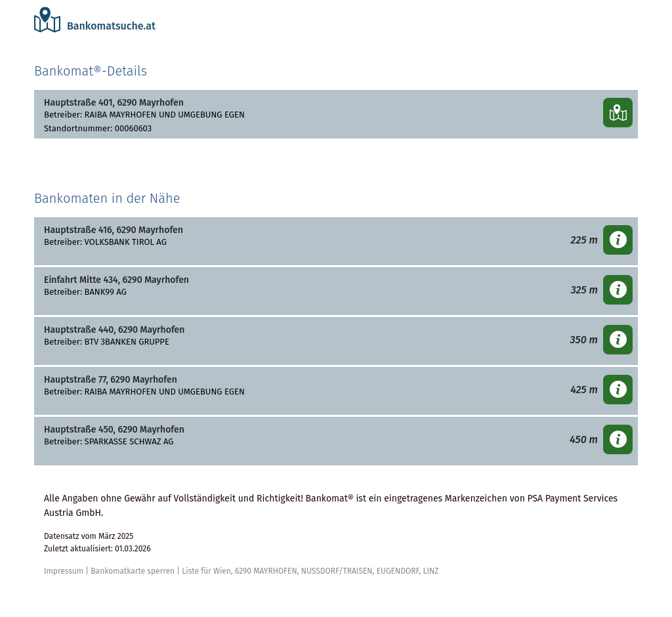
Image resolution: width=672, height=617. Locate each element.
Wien (222, 571)
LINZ (430, 571)
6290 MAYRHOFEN (266, 571)
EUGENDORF (398, 571)
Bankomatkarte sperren (133, 571)
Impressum (64, 571)
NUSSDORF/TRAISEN (337, 571)
